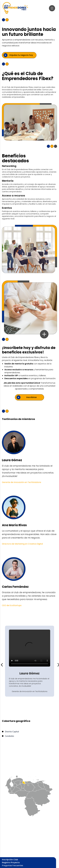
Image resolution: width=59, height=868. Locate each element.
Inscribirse (31, 397)
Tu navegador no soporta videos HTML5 (30, 648)
